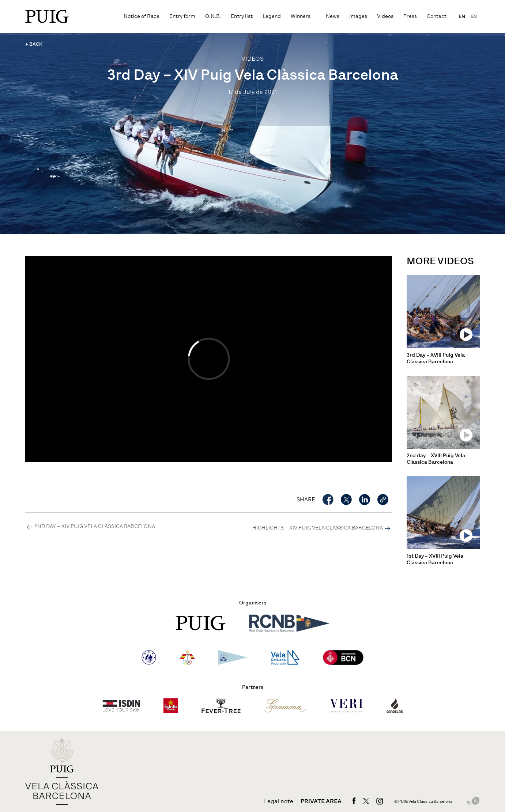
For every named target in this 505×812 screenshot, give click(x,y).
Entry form (182, 16)
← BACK (34, 44)
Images (358, 16)
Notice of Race (142, 16)
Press (410, 16)
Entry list (242, 16)
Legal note (279, 801)
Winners (301, 16)
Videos (385, 16)
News (333, 16)
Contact (437, 16)
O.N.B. (213, 16)
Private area (321, 801)
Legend (272, 16)
